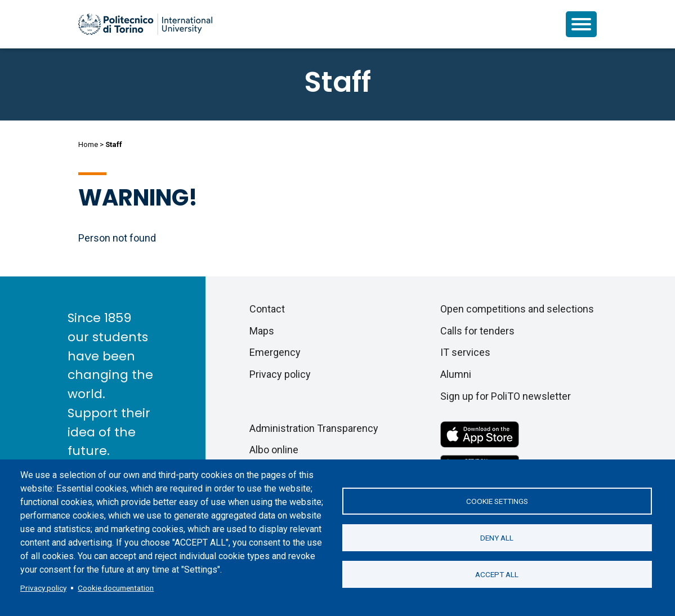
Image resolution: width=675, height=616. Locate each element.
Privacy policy (43, 588)
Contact (267, 309)
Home (88, 144)
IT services (465, 352)
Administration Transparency (314, 428)
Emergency (275, 352)
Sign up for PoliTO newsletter (506, 396)
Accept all (497, 574)
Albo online (274, 450)
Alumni (456, 374)
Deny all (497, 538)
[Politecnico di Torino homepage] (145, 24)
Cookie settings (497, 501)
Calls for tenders (477, 331)
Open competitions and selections (517, 309)
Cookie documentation (116, 588)
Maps (262, 331)
